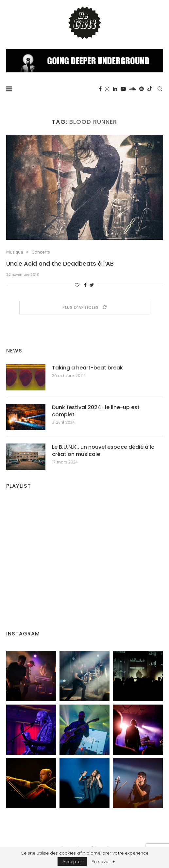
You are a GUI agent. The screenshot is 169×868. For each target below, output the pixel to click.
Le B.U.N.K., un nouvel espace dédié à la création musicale (103, 451)
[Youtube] (123, 89)
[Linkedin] (115, 89)
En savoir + (103, 861)
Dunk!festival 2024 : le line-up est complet (96, 411)
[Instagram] (107, 89)
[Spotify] (142, 89)
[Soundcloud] (133, 89)
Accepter (72, 861)
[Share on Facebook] (85, 285)
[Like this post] (77, 285)
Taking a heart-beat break (87, 368)
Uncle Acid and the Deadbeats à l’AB (60, 264)
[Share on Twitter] (92, 285)
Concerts (41, 252)
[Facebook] (100, 89)
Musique (15, 252)
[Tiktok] (150, 89)
